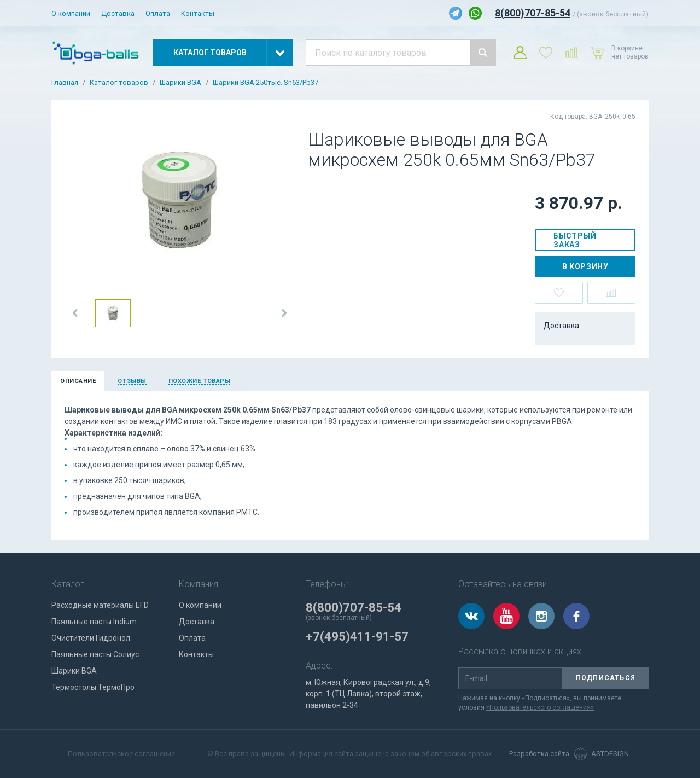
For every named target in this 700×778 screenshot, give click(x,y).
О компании (71, 13)
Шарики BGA (180, 83)
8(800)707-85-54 (533, 13)
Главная (65, 83)
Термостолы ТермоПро (93, 687)
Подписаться (606, 678)
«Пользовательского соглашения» (540, 707)
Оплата (158, 13)
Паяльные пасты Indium (94, 622)
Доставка (118, 13)
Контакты (198, 13)
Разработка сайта (539, 754)
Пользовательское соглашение (121, 754)
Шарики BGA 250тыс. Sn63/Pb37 (266, 83)
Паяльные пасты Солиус (95, 654)
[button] (75, 313)
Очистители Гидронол (91, 638)
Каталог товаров (119, 83)
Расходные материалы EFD (100, 605)
